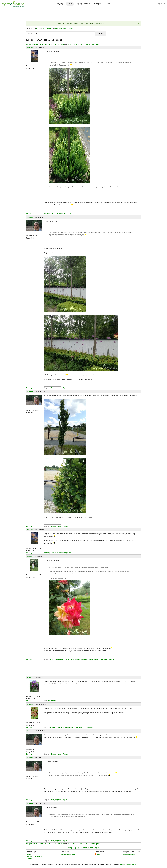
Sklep (108, 4)
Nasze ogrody (47, 29)
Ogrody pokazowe (83, 4)
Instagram (98, 4)
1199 (73, 44)
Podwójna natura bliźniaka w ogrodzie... (58, 214)
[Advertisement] (83, 14)
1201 (81, 44)
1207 (86, 44)
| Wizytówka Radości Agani (90, 659)
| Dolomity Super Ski (107, 659)
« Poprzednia (31, 44)
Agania (29, 556)
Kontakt (30, 859)
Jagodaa (30, 217)
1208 (90, 44)
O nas (29, 854)
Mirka (29, 677)
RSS (97, 854)
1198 (70, 44)
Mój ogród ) (52, 701)
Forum (70, 4)
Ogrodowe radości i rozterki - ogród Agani (64, 659)
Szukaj (100, 34)
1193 (51, 44)
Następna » (96, 44)
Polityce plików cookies (128, 864)
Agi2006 (30, 47)
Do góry (29, 214)
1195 (58, 44)
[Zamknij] (138, 23)
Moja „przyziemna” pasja (59, 388)
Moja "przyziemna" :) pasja (64, 29)
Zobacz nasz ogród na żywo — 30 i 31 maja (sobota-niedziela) (80, 23)
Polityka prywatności (34, 856)
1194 (54, 44)
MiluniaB (30, 704)
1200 (77, 44)
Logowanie (161, 4)
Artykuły (60, 4)
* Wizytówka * (90, 727)
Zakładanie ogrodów (68, 854)
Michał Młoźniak (129, 854)
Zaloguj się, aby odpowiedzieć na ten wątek (83, 848)
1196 (62, 44)
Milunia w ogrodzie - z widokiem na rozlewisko (67, 727)
